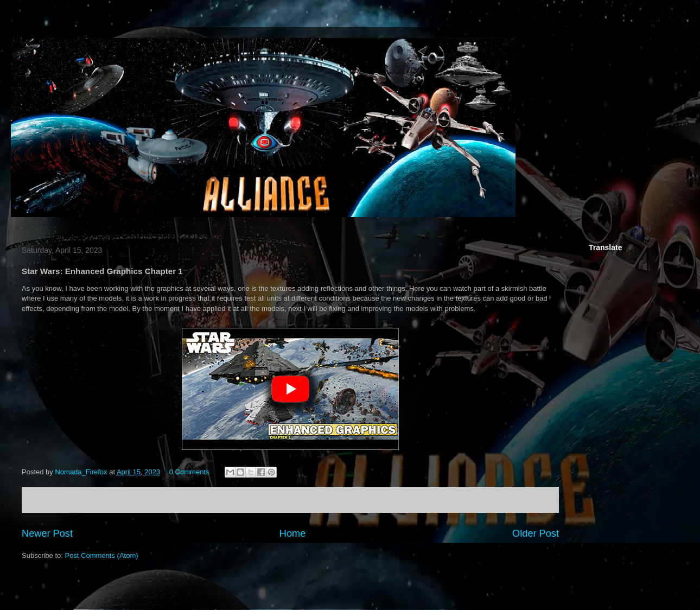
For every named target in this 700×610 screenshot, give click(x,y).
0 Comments (189, 472)
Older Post (536, 533)
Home (293, 533)
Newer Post (47, 533)
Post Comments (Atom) (102, 555)
